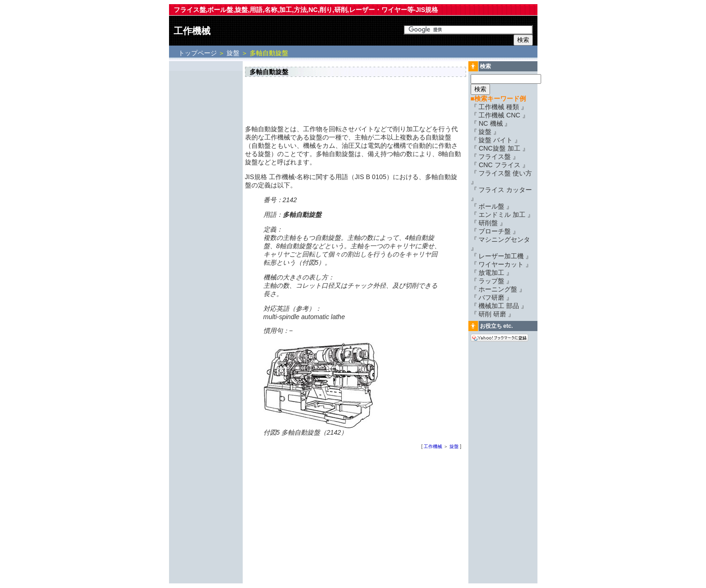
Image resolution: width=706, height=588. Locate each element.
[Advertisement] (206, 201)
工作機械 (192, 31)
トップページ (198, 53)
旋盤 (233, 53)
